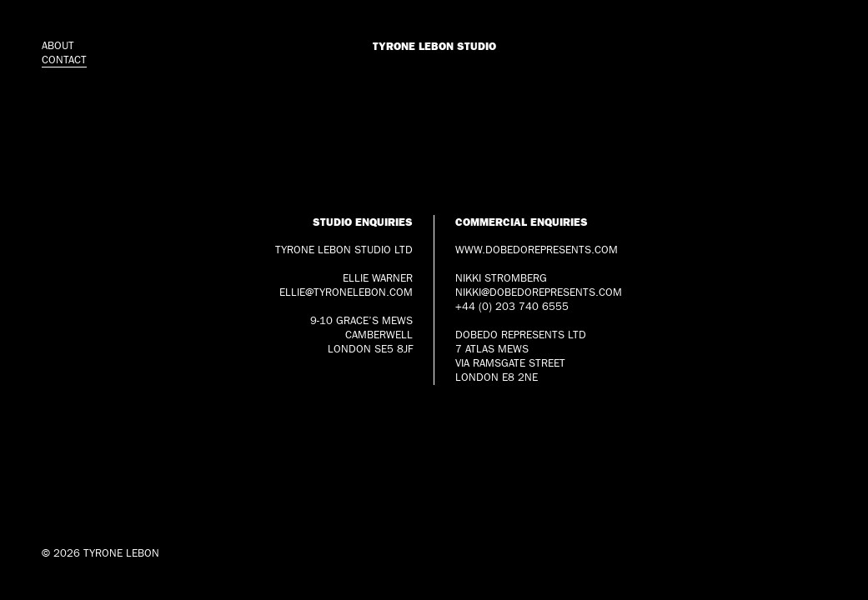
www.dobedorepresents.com (537, 250)
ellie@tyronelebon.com (346, 292)
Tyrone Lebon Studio (434, 46)
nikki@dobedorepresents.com (539, 292)
